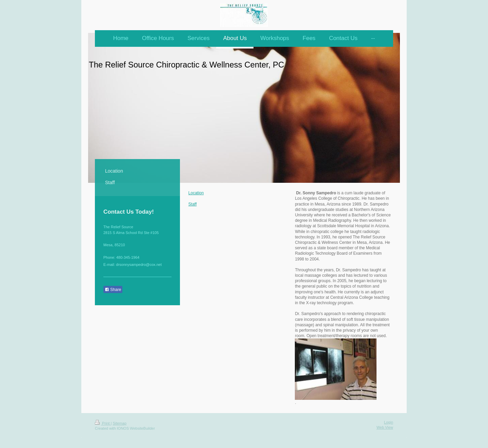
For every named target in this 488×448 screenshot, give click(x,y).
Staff (192, 204)
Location (196, 193)
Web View (385, 427)
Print (103, 423)
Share (113, 290)
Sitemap (120, 423)
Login (389, 422)
